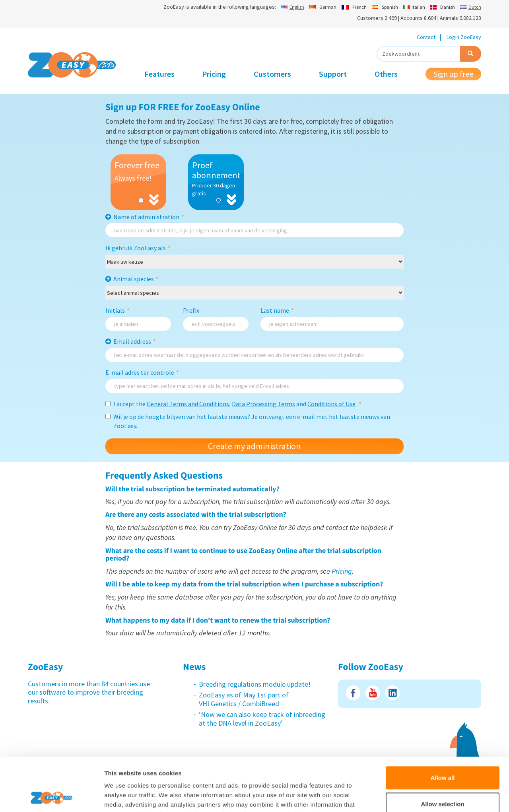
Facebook (353, 693)
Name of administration (149, 217)
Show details (417, 796)
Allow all (443, 727)
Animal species (136, 279)
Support (333, 74)
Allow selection (442, 754)
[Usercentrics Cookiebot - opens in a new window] (51, 796)
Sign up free (453, 74)
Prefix (191, 310)
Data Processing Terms (263, 404)
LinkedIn (393, 693)
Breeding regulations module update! (255, 684)
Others (386, 74)
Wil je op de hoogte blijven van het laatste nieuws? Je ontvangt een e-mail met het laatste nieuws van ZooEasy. (248, 421)
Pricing (214, 74)
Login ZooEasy (464, 37)
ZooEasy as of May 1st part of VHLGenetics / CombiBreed (244, 699)
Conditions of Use (331, 404)
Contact (426, 37)
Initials (118, 310)
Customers (272, 74)
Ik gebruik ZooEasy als (138, 248)
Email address (135, 341)
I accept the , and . (233, 404)
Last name (277, 310)
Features (159, 74)
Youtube (373, 693)
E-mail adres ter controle (142, 372)
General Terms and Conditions (188, 404)
